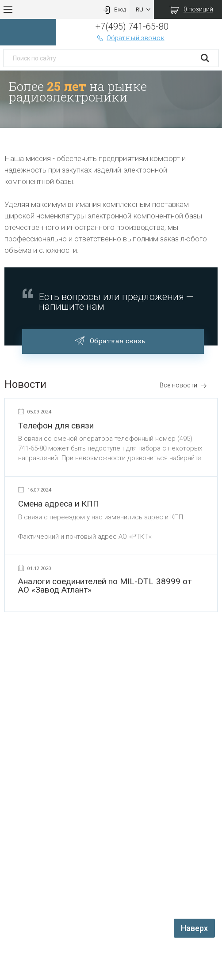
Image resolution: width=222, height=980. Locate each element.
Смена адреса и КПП (59, 504)
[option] (111, 99)
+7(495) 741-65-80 (132, 26)
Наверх (194, 928)
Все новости (183, 385)
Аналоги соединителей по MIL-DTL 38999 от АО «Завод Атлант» (105, 586)
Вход (114, 9)
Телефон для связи (56, 426)
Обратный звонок (130, 38)
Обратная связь (113, 340)
